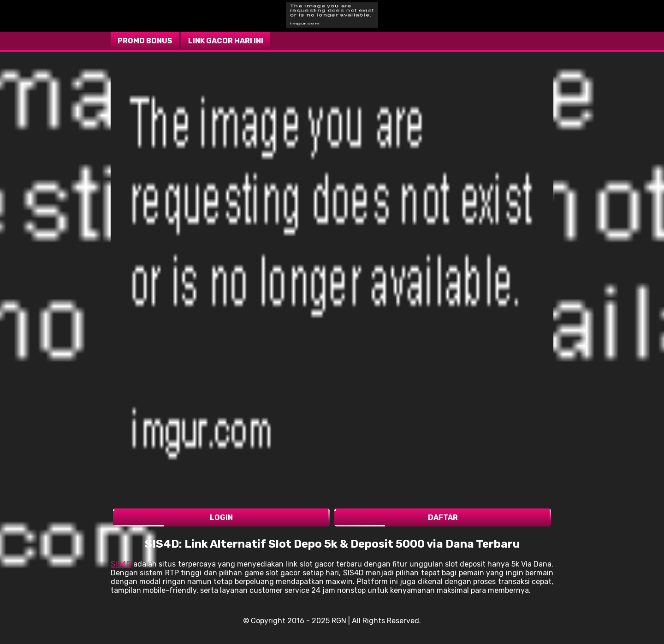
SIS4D (121, 564)
